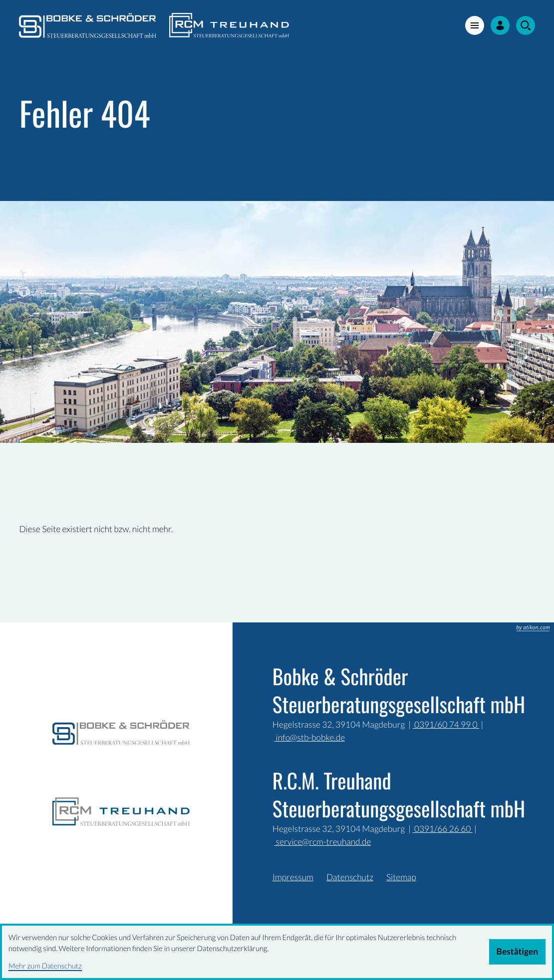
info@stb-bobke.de (309, 737)
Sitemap (401, 877)
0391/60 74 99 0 (446, 724)
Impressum (293, 877)
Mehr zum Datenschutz (45, 966)
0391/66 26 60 (443, 829)
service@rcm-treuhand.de (322, 842)
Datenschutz (350, 877)
